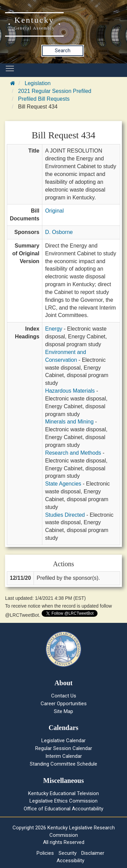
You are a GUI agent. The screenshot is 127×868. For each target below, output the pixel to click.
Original (54, 211)
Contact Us (64, 696)
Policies (45, 853)
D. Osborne (59, 232)
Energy (54, 329)
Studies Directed (65, 515)
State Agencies (63, 484)
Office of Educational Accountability (63, 809)
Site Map (63, 711)
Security (68, 853)
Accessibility (70, 861)
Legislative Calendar (63, 741)
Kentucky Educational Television (63, 793)
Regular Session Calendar (64, 748)
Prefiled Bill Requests (44, 99)
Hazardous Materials (70, 391)
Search (63, 51)
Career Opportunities (64, 704)
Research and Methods (73, 453)
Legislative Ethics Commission (63, 801)
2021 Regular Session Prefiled (55, 91)
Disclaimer (93, 853)
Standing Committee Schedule (63, 764)
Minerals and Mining (69, 422)
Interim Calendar (64, 756)
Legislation (38, 83)
